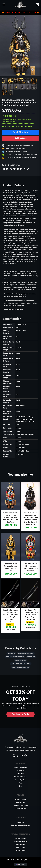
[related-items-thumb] (11, 496)
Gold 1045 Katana (20, 660)
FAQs (21, 783)
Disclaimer (20, 822)
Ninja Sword (20, 845)
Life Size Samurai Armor (26, 653)
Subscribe (20, 774)
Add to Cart (21, 138)
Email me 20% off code (13, 165)
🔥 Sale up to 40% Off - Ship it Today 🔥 (21, 12)
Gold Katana (31, 657)
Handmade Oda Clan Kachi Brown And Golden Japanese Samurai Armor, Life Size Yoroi (10, 517)
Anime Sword (21, 848)
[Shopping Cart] (37, 4)
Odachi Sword (21, 851)
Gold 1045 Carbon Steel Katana (21, 664)
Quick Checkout (21, 132)
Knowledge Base (21, 780)
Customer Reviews (20, 777)
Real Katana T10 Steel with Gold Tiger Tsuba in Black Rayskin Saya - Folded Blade (31, 615)
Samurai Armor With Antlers (15, 657)
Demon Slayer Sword (20, 842)
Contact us (21, 771)
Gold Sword (11, 653)
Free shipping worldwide (22, 126)
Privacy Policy (21, 809)
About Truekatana (20, 768)
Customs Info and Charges (20, 825)
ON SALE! (10, 625)
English (20, 865)
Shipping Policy (21, 800)
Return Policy (21, 803)
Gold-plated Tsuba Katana (21, 667)
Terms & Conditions (20, 806)
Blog (20, 786)
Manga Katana (20, 839)
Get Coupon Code (20, 714)
